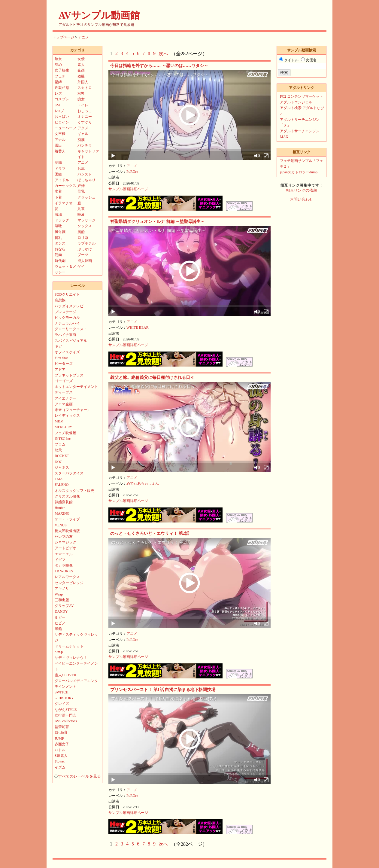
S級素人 (61, 756)
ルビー (60, 617)
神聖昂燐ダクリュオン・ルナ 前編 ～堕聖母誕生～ (158, 222)
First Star (61, 358)
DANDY (61, 611)
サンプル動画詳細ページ (128, 189)
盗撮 (81, 76)
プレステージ (65, 312)
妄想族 (60, 300)
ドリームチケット (69, 646)
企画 (81, 70)
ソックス (85, 226)
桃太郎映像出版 (67, 531)
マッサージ (86, 220)
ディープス (64, 392)
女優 (81, 59)
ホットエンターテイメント (76, 387)
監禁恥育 (62, 727)
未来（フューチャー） (73, 410)
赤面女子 (62, 744)
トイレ (83, 105)
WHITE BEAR (138, 327)
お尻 (81, 169)
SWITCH (62, 692)
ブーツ (83, 255)
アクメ (83, 128)
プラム (60, 444)
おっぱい (62, 117)
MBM (59, 421)
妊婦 (81, 186)
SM (57, 105)
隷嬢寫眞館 (64, 502)
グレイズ (62, 704)
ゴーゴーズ (64, 381)
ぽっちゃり (86, 180)
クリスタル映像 (67, 496)
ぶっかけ (85, 249)
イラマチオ (64, 203)
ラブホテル (86, 243)
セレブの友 (64, 537)
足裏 (81, 209)
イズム (60, 767)
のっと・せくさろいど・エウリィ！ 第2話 (150, 533)
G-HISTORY (64, 698)
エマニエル (64, 554)
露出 (58, 145)
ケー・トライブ (67, 519)
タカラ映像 (64, 565)
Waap (59, 594)
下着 (58, 197)
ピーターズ (64, 364)
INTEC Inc (63, 439)
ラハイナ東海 (65, 335)
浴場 (58, 215)
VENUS (61, 525)
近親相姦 (62, 88)
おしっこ (85, 111)
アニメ (83, 37)
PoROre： (134, 172)
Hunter (60, 508)
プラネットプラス (69, 375)
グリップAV (64, 606)
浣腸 (58, 163)
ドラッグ (62, 220)
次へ (163, 54)
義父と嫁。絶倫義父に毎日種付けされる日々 (152, 378)
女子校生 (62, 70)
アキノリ (62, 589)
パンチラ (85, 145)
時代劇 (60, 261)
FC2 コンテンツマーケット (302, 96)
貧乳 (58, 238)
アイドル (62, 180)
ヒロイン (62, 122)
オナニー (85, 117)
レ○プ (59, 111)
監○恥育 (61, 732)
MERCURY (64, 427)
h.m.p (59, 652)
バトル (60, 750)
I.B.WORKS (64, 571)
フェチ (60, 76)
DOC (58, 462)
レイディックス (67, 416)
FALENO (62, 485)
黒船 (58, 629)
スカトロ (85, 88)
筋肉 (58, 255)
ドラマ (60, 169)
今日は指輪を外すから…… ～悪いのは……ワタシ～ (159, 66)
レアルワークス (67, 577)
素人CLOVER (65, 675)
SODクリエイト (67, 294)
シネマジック (65, 542)
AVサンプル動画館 (99, 15)
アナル (60, 140)
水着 (58, 191)
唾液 (81, 215)
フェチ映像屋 (65, 433)
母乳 (81, 191)
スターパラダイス (69, 473)
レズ (58, 93)
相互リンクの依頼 (302, 190)
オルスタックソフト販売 (74, 491)
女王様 (60, 134)
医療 (58, 174)
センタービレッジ (69, 583)
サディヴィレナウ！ (71, 658)
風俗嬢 (60, 232)
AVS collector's (66, 721)
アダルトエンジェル (296, 102)
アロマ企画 (64, 404)
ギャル (83, 134)
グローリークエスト (71, 329)
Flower (60, 761)
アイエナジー (65, 398)
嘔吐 (58, 226)
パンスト (85, 174)
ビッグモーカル (67, 318)
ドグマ (60, 560)
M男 (81, 93)
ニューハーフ (65, 128)
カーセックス (65, 186)
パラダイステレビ (69, 306)
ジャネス (62, 468)
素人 (81, 65)
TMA (59, 479)
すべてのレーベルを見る (79, 776)
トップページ (63, 37)
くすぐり (85, 122)
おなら (60, 249)
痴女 (81, 99)
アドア (60, 370)
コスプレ (62, 99)
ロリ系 (83, 238)
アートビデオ (65, 548)
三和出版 (62, 600)
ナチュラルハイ (67, 323)
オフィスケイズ (67, 352)
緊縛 (58, 82)
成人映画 (85, 261)
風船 (81, 232)
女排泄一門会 (65, 715)
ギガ (58, 346)
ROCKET (62, 456)
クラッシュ (86, 197)
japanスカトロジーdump (299, 172)
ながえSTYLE (66, 710)
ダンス (60, 243)
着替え (60, 151)
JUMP (59, 739)
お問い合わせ (302, 199)
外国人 (83, 82)
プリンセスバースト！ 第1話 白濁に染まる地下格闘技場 (163, 690)
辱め (58, 65)
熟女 (58, 59)
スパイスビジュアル (71, 341)
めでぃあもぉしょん (143, 483)
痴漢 (81, 140)
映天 (58, 450)
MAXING (62, 513)
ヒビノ (60, 623)
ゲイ (81, 266)
